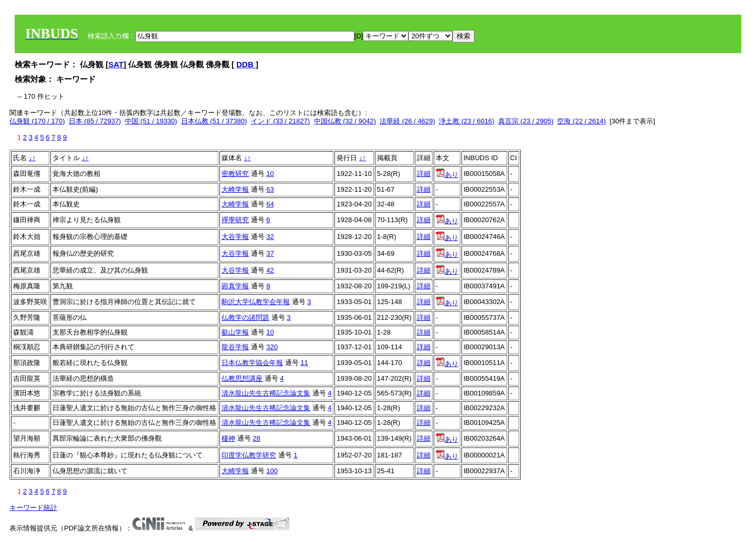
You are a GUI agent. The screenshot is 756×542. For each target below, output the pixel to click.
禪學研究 (235, 220)
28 (256, 438)
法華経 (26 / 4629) (407, 121)
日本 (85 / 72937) (95, 121)
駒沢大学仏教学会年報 (256, 302)
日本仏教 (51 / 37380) (214, 121)
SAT (116, 64)
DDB (246, 64)
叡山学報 (235, 332)
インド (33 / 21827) (281, 121)
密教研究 (235, 174)
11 (304, 363)
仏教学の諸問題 (245, 317)
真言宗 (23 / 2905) (526, 121)
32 (270, 237)
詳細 (424, 174)
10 (270, 174)
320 (272, 347)
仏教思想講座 (242, 378)
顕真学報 (235, 286)
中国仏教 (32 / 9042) (345, 121)
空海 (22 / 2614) (581, 121)
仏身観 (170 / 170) (37, 121)
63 (270, 189)
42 (270, 270)
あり (447, 175)
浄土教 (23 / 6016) (467, 121)
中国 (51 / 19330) (151, 121)
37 (270, 253)
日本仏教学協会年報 (252, 363)
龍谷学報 (235, 347)
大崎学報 (235, 189)
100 (272, 471)
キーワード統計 (33, 508)
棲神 (228, 438)
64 (270, 204)
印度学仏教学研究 (249, 455)
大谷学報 (235, 237)
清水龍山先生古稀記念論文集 (266, 393)
